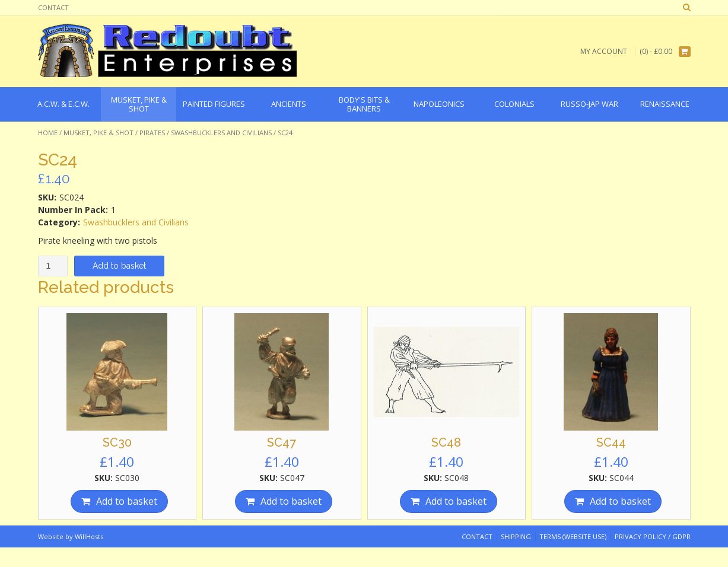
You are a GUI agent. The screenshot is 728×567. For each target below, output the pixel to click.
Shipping (516, 536)
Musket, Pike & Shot (98, 133)
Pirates (152, 133)
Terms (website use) (573, 536)
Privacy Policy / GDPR (653, 536)
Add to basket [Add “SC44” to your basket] (620, 501)
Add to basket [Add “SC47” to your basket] (291, 501)
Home (48, 133)
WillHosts (89, 536)
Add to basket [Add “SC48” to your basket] (456, 501)
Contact (53, 7)
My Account (604, 51)
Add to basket (119, 266)
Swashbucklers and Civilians (221, 133)
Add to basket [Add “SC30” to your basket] (127, 501)
